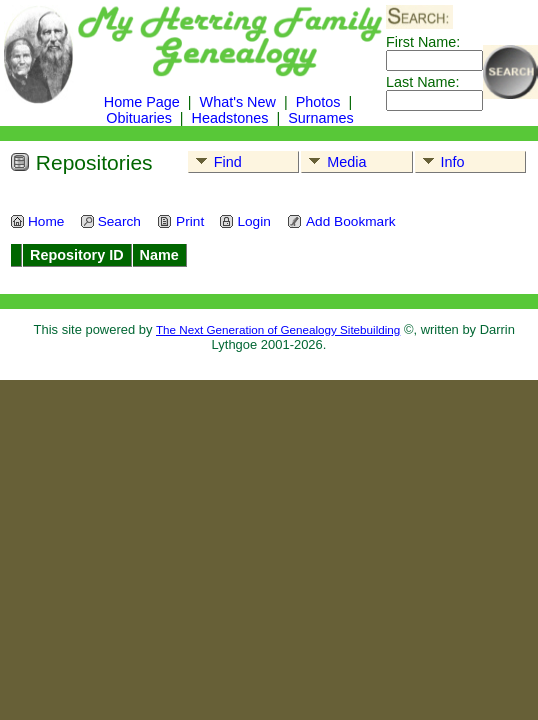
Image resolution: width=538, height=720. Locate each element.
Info (440, 162)
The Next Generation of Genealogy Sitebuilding (278, 329)
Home (37, 221)
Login (244, 221)
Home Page (142, 102)
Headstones (230, 118)
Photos (318, 102)
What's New (238, 102)
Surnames (321, 118)
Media (334, 162)
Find (215, 162)
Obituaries (141, 118)
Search (110, 221)
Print (180, 221)
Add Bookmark (341, 221)
